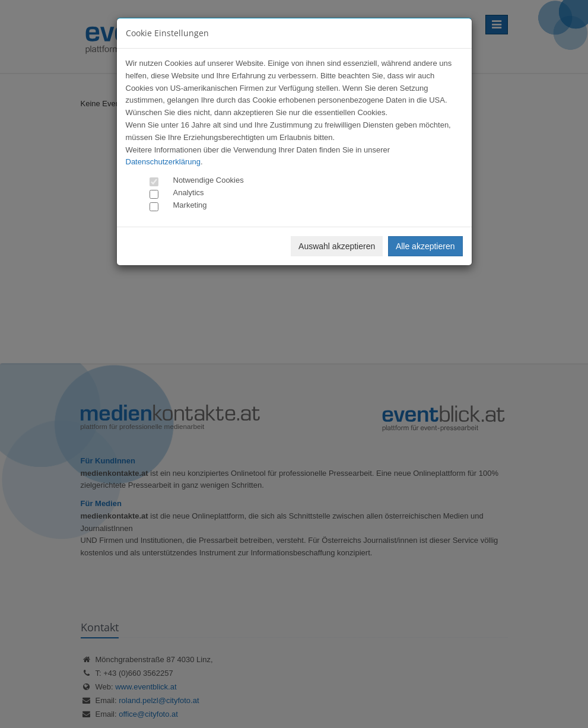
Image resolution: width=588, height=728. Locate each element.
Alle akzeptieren (425, 246)
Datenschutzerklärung (163, 162)
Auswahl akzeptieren (337, 246)
